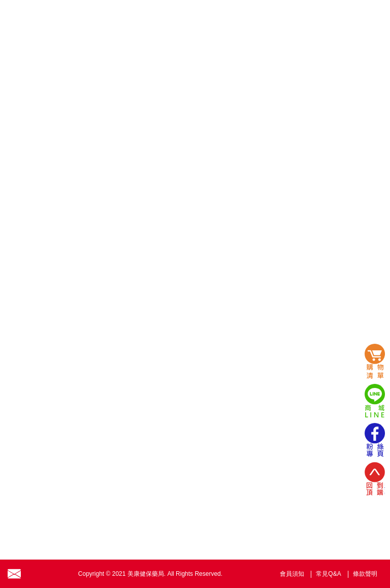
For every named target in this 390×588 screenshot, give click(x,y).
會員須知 (292, 574)
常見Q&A (328, 574)
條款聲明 (365, 574)
